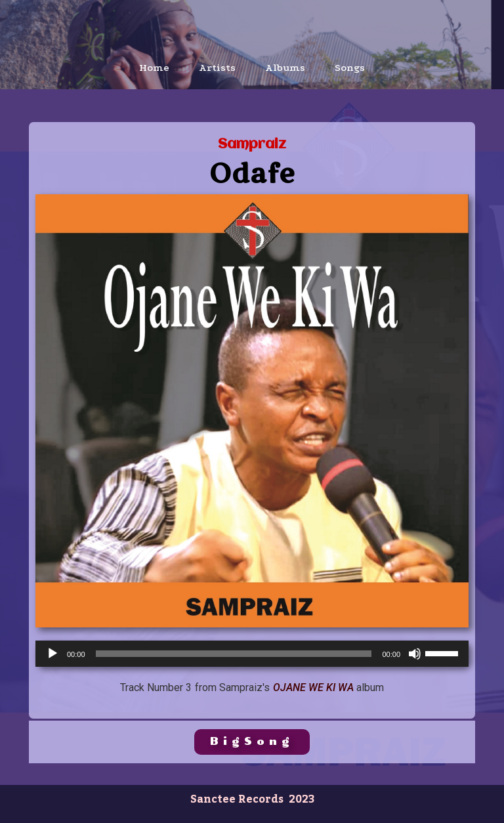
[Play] (52, 654)
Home (154, 68)
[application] (252, 654)
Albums (285, 68)
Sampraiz (252, 145)
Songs (350, 68)
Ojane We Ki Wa (313, 687)
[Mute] (415, 654)
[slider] (234, 654)
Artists (217, 68)
